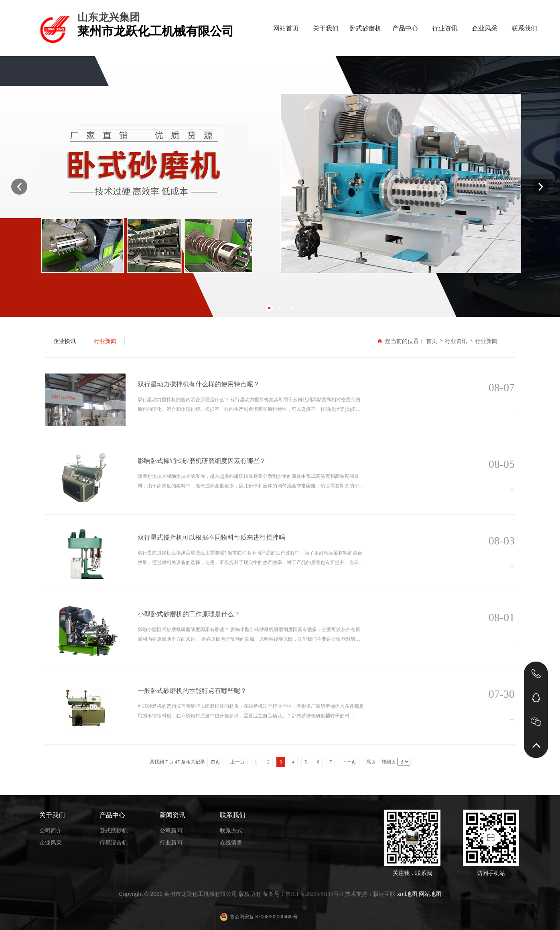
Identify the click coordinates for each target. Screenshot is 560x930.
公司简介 (51, 831)
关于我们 (326, 28)
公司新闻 (171, 831)
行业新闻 (486, 341)
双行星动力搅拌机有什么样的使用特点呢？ (199, 384)
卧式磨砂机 (114, 831)
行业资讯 (445, 28)
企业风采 (485, 28)
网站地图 (430, 894)
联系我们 (524, 28)
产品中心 (405, 28)
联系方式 (231, 831)
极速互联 (384, 894)
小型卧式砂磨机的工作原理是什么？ (189, 614)
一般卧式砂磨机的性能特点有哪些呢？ (192, 691)
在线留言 (231, 843)
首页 (432, 341)
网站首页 (286, 28)
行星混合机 (114, 843)
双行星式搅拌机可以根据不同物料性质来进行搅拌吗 (211, 537)
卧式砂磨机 (365, 28)
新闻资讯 (172, 815)
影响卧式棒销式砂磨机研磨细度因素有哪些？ (202, 461)
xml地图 (407, 894)
